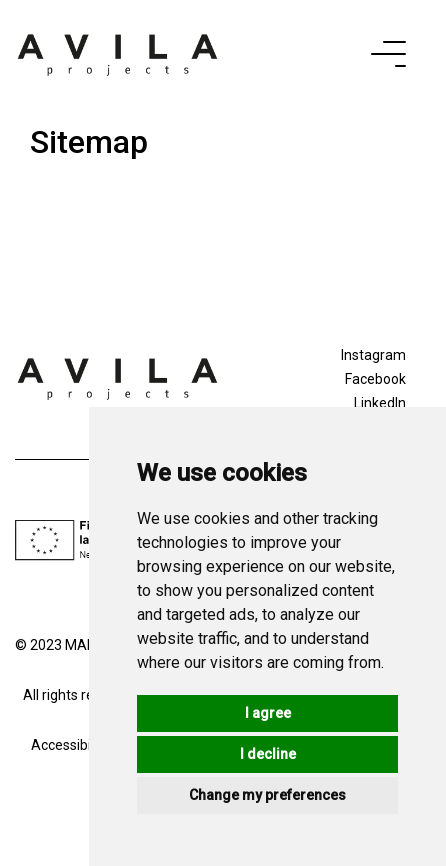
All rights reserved (80, 695)
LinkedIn (380, 403)
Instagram (373, 355)
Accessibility (70, 745)
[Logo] (117, 376)
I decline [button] (268, 754)
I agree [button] (268, 713)
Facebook (375, 379)
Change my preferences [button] (267, 795)
